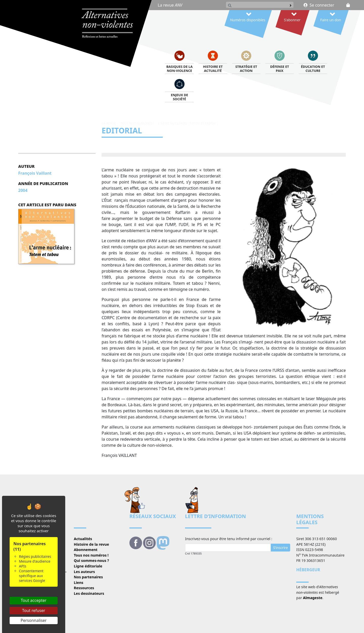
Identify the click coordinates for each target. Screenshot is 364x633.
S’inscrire (280, 548)
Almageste (313, 598)
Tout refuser (33, 610)
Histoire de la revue (91, 544)
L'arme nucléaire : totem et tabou (187, 123)
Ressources (84, 588)
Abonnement (86, 550)
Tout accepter (34, 600)
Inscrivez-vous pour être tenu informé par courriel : (229, 539)
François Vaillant (35, 173)
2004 (23, 190)
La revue (170, 5)
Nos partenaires (88, 577)
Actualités (83, 539)
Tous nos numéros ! (137, 123)
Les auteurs (84, 572)
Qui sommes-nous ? (91, 560)
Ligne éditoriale (88, 566)
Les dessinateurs (89, 593)
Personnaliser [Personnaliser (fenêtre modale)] (34, 620)
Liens (79, 583)
